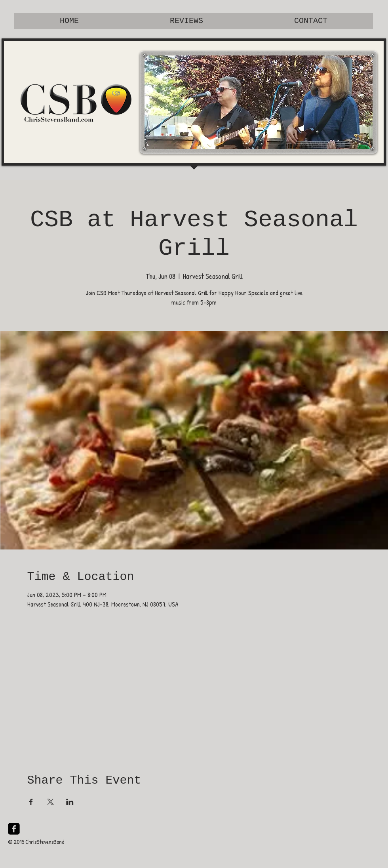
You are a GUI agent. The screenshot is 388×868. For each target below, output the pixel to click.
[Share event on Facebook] (31, 802)
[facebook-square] (14, 829)
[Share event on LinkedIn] (70, 802)
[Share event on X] (50, 802)
